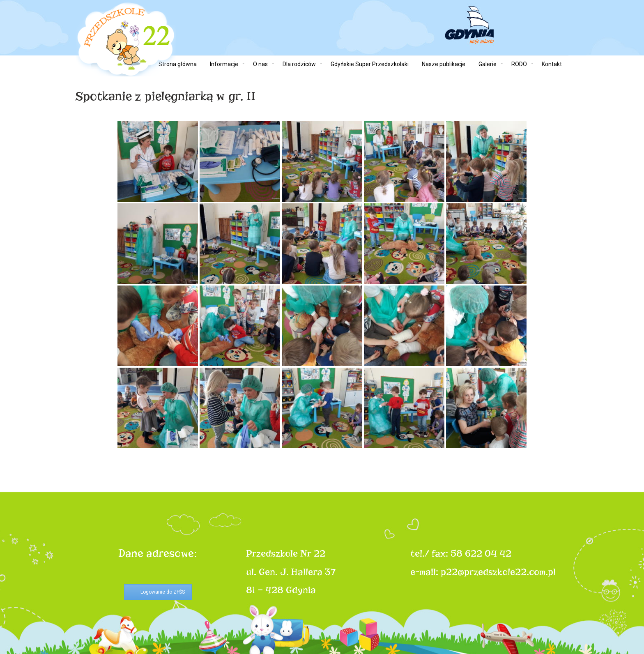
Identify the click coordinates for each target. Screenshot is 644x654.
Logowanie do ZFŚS (163, 592)
